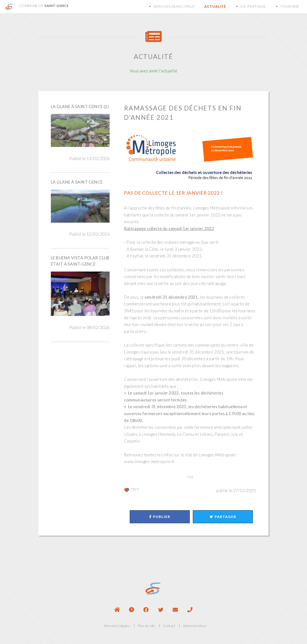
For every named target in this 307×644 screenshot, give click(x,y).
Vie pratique (253, 6)
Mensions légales (117, 626)
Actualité (215, 6)
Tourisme (290, 6)
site (190, 477)
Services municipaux (174, 6)
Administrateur (195, 626)
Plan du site (147, 626)
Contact (169, 626)
